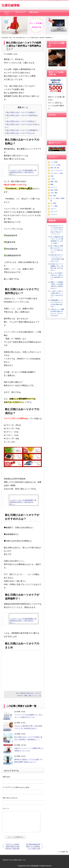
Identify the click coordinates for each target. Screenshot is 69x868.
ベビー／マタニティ (57, 171)
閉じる (25, 107)
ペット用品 (54, 206)
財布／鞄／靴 (55, 168)
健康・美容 (12, 38)
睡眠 (52, 184)
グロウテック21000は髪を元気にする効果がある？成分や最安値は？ (13, 846)
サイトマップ (20, 12)
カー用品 (53, 203)
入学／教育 (54, 193)
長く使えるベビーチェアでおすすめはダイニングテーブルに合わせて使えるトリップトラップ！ (57, 230)
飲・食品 (53, 196)
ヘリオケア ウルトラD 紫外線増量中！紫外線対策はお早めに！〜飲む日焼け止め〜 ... (23, 172)
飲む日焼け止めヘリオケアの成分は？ (21, 121)
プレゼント (54, 214)
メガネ (53, 179)
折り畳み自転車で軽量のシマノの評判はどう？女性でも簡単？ (33, 846)
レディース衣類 (55, 165)
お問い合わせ (34, 12)
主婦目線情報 (10, 5)
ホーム (7, 12)
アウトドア (54, 212)
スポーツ (53, 209)
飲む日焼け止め (28, 693)
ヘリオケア (37, 693)
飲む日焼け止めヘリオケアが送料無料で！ (22, 130)
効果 (22, 693)
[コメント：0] (36, 696)
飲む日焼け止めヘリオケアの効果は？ (21, 112)
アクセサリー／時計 (57, 173)
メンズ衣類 (54, 162)
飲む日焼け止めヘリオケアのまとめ (20, 133)
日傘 (52, 176)
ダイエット (54, 187)
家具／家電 (54, 190)
